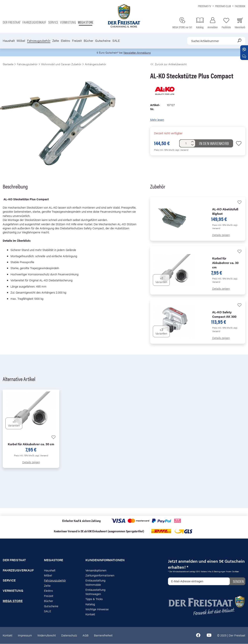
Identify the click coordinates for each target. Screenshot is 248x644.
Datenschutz (69, 635)
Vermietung (68, 22)
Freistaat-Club (223, 6)
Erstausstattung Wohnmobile (96, 582)
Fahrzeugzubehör (39, 41)
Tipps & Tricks (94, 599)
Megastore (54, 560)
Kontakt (90, 614)
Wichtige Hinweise (97, 609)
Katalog (90, 604)
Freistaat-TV (205, 6)
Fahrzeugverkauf (34, 22)
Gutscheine (103, 41)
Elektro (65, 41)
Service (53, 22)
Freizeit (77, 41)
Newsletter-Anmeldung (138, 53)
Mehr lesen (157, 120)
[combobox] (216, 41)
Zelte (56, 41)
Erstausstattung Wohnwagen (96, 592)
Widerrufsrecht (47, 635)
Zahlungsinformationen (100, 575)
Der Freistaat (12, 22)
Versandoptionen (96, 570)
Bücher (88, 41)
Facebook (240, 6)
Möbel (21, 41)
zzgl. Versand (182, 150)
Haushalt (9, 41)
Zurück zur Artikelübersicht (168, 64)
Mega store (86, 22)
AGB (86, 635)
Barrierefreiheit (103, 635)
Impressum (25, 635)
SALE (116, 41)
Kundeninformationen (103, 560)
